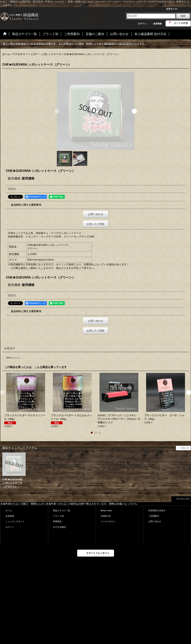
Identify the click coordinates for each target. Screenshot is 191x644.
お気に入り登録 (95, 224)
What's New (106, 510)
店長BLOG (106, 516)
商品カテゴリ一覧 (62, 510)
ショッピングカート (15, 521)
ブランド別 (58, 516)
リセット (185, 448)
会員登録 (157, 24)
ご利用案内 (154, 516)
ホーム (9, 510)
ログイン (142, 24)
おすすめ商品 (59, 527)
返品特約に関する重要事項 (26, 205)
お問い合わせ (96, 214)
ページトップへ (183, 499)
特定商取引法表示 (157, 510)
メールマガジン (108, 521)
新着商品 (57, 521)
